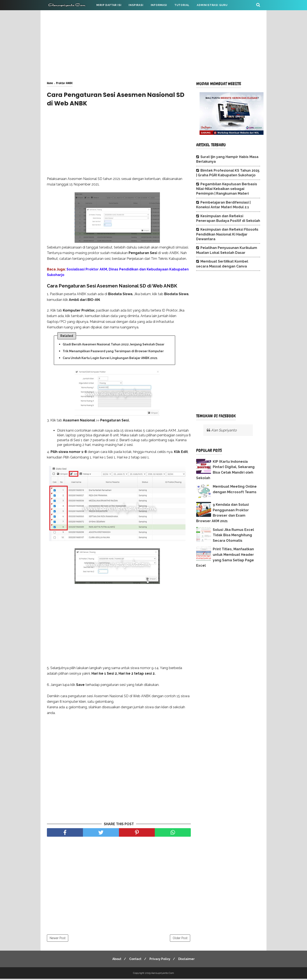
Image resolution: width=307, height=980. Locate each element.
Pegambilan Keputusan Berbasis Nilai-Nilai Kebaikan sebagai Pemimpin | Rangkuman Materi (227, 189)
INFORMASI (159, 5)
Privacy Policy (161, 960)
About (115, 960)
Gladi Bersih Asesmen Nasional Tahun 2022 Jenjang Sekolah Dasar (114, 346)
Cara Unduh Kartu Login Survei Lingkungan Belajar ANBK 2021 (110, 359)
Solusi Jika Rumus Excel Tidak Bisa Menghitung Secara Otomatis (233, 535)
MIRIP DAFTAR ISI (109, 5)
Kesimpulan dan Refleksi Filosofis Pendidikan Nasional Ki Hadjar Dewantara (227, 234)
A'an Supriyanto (224, 430)
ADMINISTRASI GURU (212, 5)
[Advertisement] (153, 45)
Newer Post (58, 939)
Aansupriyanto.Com (163, 974)
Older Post (180, 939)
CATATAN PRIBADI (64, 15)
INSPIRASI (136, 5)
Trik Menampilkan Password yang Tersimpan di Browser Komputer (113, 352)
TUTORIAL (182, 5)
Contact (135, 960)
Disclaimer (188, 960)
